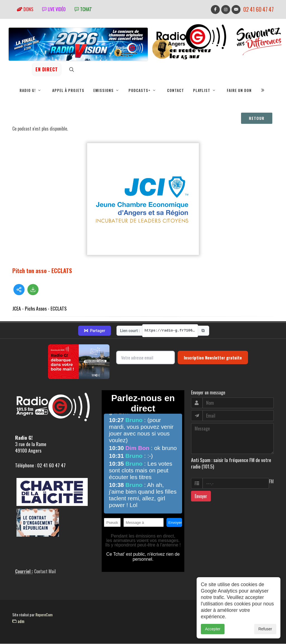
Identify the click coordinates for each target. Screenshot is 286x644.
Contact (176, 90)
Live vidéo (54, 9)
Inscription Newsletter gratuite (213, 358)
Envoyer (201, 496)
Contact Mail (45, 572)
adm (18, 621)
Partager (94, 331)
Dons (25, 9)
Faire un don (239, 90)
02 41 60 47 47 (258, 9)
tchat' (83, 9)
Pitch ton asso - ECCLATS (42, 271)
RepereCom (44, 615)
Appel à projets (68, 90)
